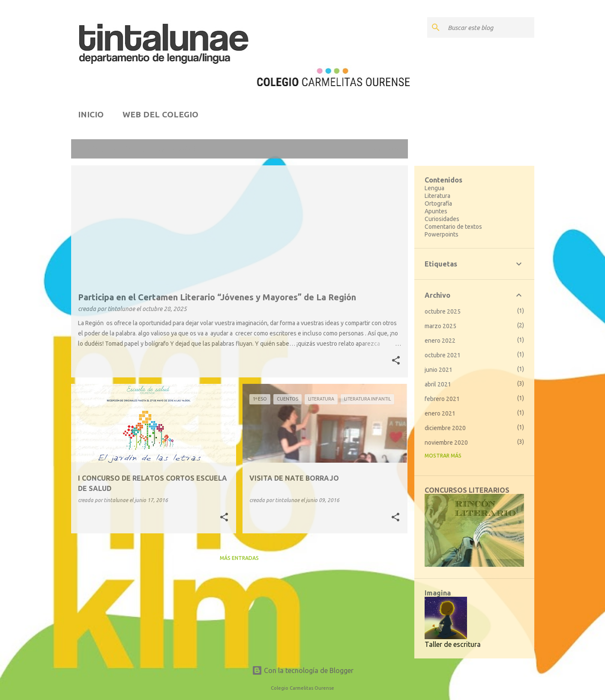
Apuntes (436, 211)
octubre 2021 (443, 355)
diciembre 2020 (445, 428)
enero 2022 (440, 341)
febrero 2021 (442, 399)
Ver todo (388, 150)
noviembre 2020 (446, 443)
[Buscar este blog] (489, 27)
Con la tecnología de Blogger (303, 670)
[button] (396, 361)
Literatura (437, 196)
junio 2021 (439, 370)
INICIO (91, 114)
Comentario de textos (453, 227)
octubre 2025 (443, 311)
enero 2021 (440, 413)
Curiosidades (442, 219)
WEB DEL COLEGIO (160, 114)
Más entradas (239, 558)
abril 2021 (438, 384)
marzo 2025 (440, 326)
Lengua (434, 188)
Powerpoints (442, 234)
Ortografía (438, 203)
